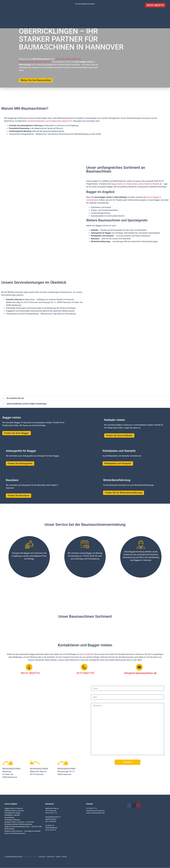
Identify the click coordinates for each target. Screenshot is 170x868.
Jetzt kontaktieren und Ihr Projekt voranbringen (27, 404)
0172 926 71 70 (91, 808)
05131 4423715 (51, 830)
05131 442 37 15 (51, 813)
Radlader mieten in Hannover (14, 811)
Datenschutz (51, 857)
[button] (85, 398)
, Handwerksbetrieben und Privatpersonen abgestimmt (49, 121)
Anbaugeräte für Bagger (13, 813)
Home (77, 4)
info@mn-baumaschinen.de (95, 811)
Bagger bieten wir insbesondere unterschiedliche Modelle (135, 184)
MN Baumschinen (17, 857)
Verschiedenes (10, 818)
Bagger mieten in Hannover (14, 808)
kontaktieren (89, 654)
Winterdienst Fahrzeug (12, 820)
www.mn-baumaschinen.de (95, 813)
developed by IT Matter (31, 857)
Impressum (42, 857)
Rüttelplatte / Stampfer (12, 815)
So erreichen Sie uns (15, 398)
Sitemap (64, 857)
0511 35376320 (51, 822)
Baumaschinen (90, 4)
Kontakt (82, 4)
